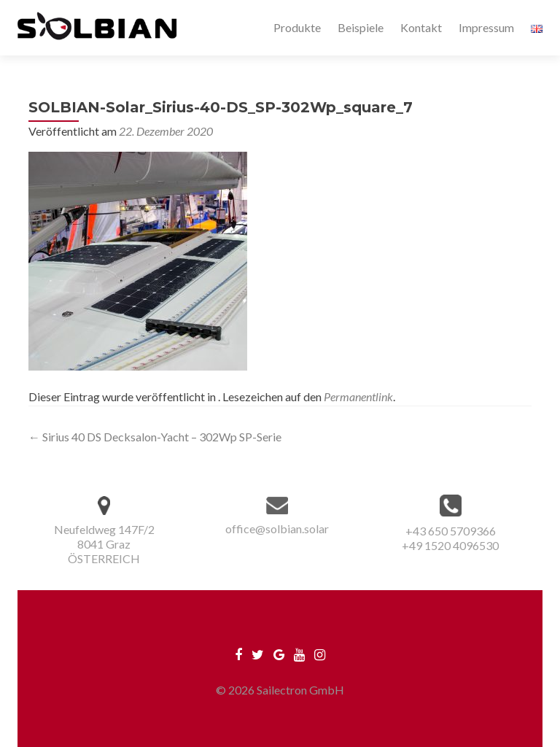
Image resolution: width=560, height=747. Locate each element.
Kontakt (421, 27)
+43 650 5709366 (451, 531)
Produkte (297, 27)
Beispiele (361, 27)
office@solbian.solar (277, 529)
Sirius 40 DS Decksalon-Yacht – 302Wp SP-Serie (155, 437)
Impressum (486, 27)
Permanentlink (358, 396)
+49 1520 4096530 (450, 545)
